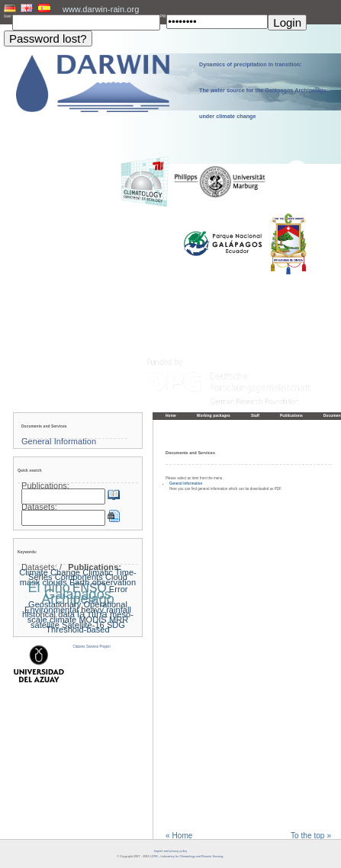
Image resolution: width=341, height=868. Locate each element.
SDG (116, 625)
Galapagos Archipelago (78, 597)
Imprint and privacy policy (170, 851)
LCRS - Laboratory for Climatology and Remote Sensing (187, 857)
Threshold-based (77, 629)
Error (119, 589)
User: (8, 16)
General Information (186, 484)
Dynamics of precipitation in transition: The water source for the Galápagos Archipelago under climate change (263, 91)
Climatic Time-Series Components (82, 575)
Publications (291, 416)
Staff (255, 416)
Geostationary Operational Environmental (76, 607)
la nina (92, 614)
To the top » (311, 836)
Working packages (214, 416)
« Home (179, 836)
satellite (45, 625)
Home (171, 416)
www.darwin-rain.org (101, 9)
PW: (163, 16)
